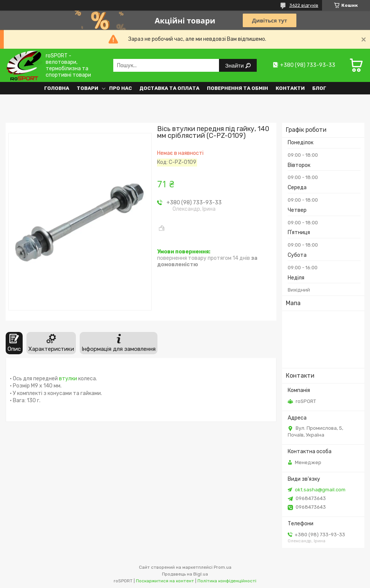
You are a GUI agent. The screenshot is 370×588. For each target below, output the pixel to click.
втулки (68, 379)
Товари (87, 88)
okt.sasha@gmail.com (320, 490)
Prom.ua (223, 567)
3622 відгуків (304, 5)
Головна (57, 88)
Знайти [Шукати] (235, 66)
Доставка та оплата (169, 88)
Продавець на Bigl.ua (185, 574)
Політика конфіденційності (227, 581)
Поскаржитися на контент (165, 581)
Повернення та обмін (237, 88)
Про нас (120, 88)
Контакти (290, 88)
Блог (319, 88)
